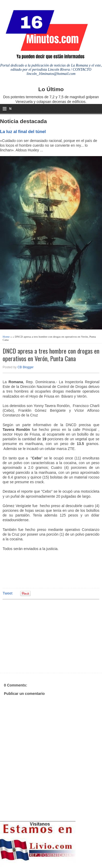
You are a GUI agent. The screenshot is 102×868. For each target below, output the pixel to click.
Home (6, 337)
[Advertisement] (43, 635)
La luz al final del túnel (23, 131)
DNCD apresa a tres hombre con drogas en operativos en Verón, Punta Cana (51, 355)
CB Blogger (26, 367)
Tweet (7, 593)
